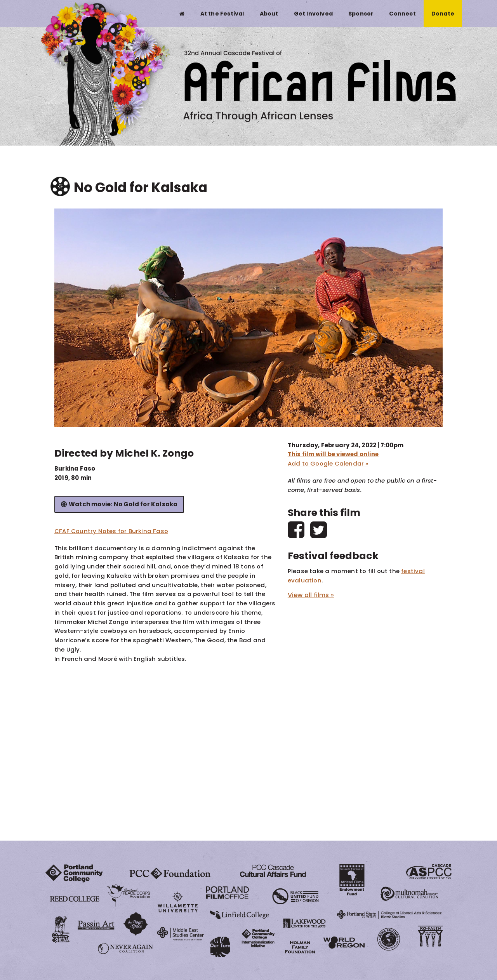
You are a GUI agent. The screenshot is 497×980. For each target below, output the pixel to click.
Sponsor (361, 14)
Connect (402, 14)
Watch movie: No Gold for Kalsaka (123, 504)
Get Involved (313, 14)
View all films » (311, 595)
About (269, 14)
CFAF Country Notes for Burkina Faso (111, 531)
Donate (443, 14)
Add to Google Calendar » (328, 463)
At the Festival (222, 14)
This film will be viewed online (333, 454)
